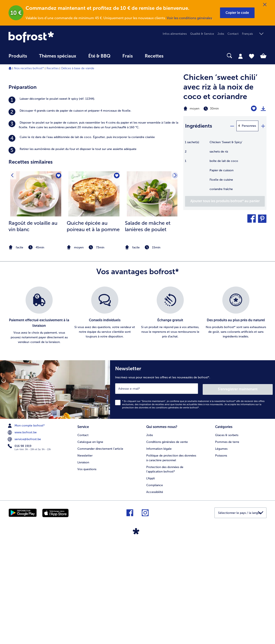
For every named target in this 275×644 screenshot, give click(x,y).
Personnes (249, 126)
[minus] (232, 126)
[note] (36, 349)
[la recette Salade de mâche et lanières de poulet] (152, 296)
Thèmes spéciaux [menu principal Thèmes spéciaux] (58, 56)
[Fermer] (265, 5)
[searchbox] (178, 56)
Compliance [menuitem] (155, 586)
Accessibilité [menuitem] (155, 593)
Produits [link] (18, 56)
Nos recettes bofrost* (29, 68)
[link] (47, 37)
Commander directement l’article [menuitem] (100, 550)
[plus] (263, 126)
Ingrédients (199, 126)
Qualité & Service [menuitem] (202, 34)
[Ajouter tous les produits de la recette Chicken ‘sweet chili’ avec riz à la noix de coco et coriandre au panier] (225, 201)
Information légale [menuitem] (159, 550)
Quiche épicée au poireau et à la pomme (93, 328)
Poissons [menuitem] (221, 556)
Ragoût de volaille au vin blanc (33, 328)
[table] (225, 168)
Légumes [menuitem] (221, 550)
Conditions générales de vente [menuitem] (167, 543)
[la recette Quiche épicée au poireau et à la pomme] (94, 296)
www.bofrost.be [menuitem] (23, 534)
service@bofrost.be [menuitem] (25, 540)
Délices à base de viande (78, 68)
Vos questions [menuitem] (87, 570)
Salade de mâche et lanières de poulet (148, 328)
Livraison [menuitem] (83, 563)
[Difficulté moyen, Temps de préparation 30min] (210, 109)
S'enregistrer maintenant (247, 491)
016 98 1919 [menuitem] (20, 547)
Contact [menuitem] (233, 34)
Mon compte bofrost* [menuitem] (27, 527)
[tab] (240, 56)
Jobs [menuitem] (221, 34)
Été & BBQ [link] (99, 56)
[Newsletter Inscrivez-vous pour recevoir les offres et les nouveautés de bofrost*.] (192, 491)
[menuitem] (18, 58)
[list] (137, 418)
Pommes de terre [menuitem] (227, 543)
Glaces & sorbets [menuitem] (227, 536)
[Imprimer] (263, 109)
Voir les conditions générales (189, 18)
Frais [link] (128, 56)
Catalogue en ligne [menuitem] (90, 543)
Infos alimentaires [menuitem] (175, 34)
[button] (237, 13)
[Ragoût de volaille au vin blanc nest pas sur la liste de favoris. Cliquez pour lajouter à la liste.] (58, 278)
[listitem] (94, 202)
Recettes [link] (154, 56)
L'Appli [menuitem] (151, 579)
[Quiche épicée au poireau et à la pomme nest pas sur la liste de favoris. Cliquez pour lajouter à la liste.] (117, 278)
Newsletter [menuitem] (85, 556)
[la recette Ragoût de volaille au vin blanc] (36, 296)
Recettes (53, 68)
